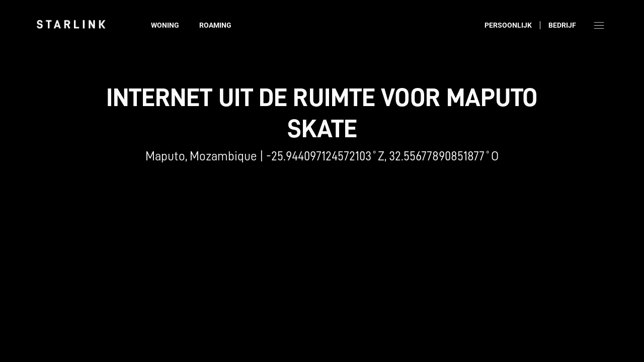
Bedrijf (562, 25)
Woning (165, 25)
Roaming (215, 25)
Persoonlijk (508, 25)
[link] (71, 24)
